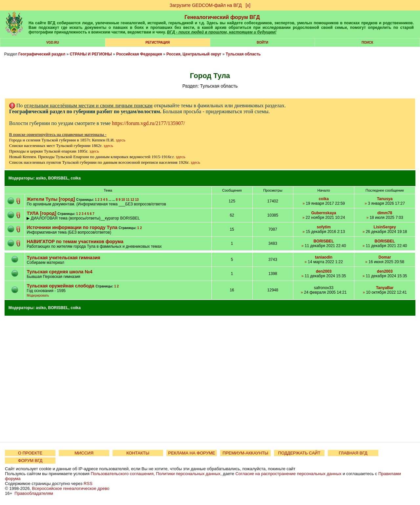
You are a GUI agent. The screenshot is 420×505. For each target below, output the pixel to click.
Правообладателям (34, 493)
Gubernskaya (324, 213)
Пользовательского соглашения (122, 474)
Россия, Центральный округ (194, 54)
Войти (262, 42)
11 (128, 200)
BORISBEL (58, 178)
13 (137, 200)
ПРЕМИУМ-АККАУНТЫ (245, 453)
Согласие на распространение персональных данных (288, 474)
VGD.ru (53, 42)
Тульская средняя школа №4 (59, 272)
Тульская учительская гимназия (63, 258)
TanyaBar (385, 288)
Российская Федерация (139, 54)
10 (123, 200)
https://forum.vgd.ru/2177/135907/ (148, 123)
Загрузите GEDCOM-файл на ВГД (206, 5)
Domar (385, 257)
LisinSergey (385, 227)
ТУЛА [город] (41, 213)
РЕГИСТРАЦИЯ (157, 42)
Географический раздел (42, 54)
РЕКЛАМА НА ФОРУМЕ (191, 453)
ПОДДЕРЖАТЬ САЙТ (299, 453)
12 (132, 200)
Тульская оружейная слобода (60, 286)
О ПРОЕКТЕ (30, 453)
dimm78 (385, 213)
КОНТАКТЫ (138, 453)
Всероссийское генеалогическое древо (71, 488)
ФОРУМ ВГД (30, 461)
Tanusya (385, 199)
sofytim (324, 227)
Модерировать (38, 295)
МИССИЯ (84, 453)
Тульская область (243, 54)
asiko (41, 178)
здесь (121, 140)
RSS (88, 484)
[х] (248, 5)
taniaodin (324, 257)
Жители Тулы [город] (51, 199)
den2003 (324, 271)
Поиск (367, 42)
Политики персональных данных (188, 474)
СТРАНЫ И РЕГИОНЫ (91, 54)
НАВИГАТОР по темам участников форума (75, 242)
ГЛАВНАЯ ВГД (353, 453)
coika (76, 178)
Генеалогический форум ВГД (222, 17)
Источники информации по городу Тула (72, 227)
